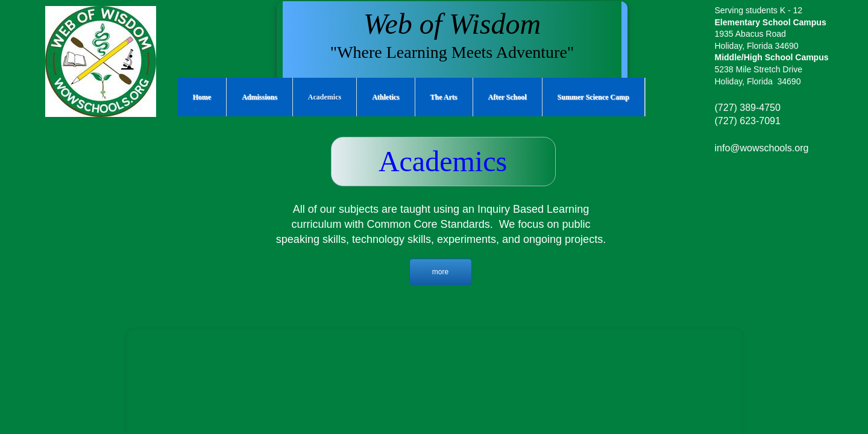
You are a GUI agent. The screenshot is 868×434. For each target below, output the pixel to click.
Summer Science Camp (593, 97)
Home (202, 97)
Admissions (259, 97)
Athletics (385, 97)
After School (508, 97)
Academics (325, 97)
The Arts (444, 97)
